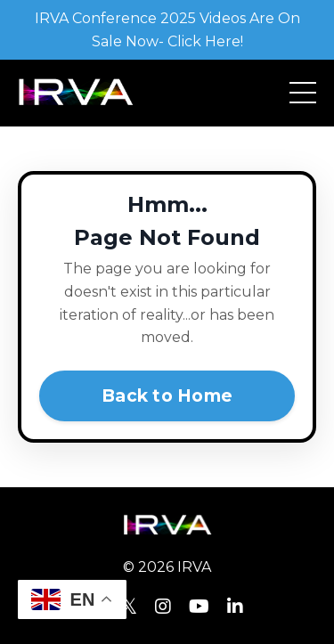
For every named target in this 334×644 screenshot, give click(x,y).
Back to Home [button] (167, 395)
